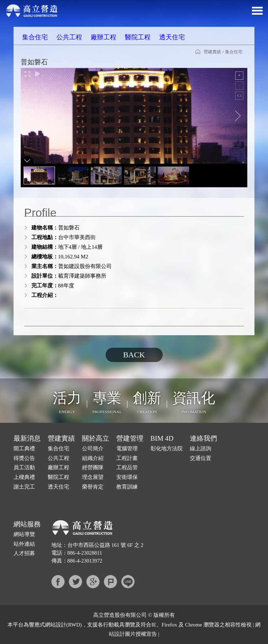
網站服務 (27, 524)
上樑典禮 (24, 477)
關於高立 (96, 438)
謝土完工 (24, 487)
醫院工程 (138, 37)
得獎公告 (24, 458)
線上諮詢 (201, 449)
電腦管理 (127, 449)
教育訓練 (127, 487)
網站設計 (56, 625)
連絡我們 (203, 438)
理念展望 (93, 477)
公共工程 (69, 37)
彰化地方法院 (167, 449)
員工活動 (24, 467)
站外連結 (24, 544)
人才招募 (24, 553)
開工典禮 (24, 449)
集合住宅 (35, 37)
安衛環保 (127, 477)
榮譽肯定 (93, 487)
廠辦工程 (103, 37)
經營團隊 (93, 467)
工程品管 (127, 467)
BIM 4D (162, 438)
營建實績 (212, 52)
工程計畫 (127, 458)
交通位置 (201, 458)
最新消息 (27, 438)
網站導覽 (24, 534)
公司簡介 (93, 449)
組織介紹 (93, 458)
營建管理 (130, 438)
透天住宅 (172, 37)
